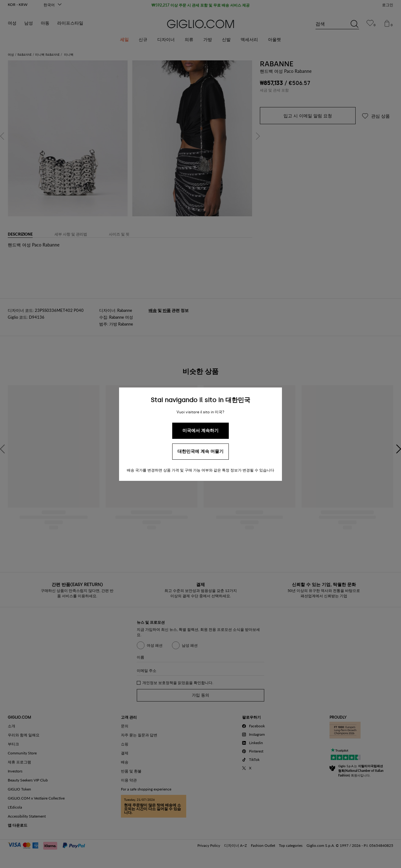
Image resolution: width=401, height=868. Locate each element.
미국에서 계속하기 (200, 431)
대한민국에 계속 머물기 (200, 451)
